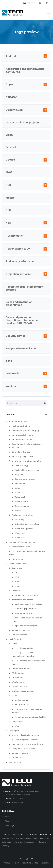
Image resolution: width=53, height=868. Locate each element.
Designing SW (14, 762)
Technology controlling (21, 515)
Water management (22, 529)
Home (8, 817)
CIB (15, 573)
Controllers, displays (20, 452)
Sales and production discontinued (19, 303)
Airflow (17, 511)
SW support (13, 731)
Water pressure (20, 502)
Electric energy (20, 465)
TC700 (13, 696)
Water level (19, 497)
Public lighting (17, 559)
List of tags (10, 826)
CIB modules (16, 678)
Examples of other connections (21, 542)
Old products (16, 722)
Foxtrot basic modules (20, 669)
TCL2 (16, 577)
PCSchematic (14, 236)
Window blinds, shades (21, 439)
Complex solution (18, 635)
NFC (8, 210)
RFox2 (16, 586)
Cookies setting (24, 863)
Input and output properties (26, 626)
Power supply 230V (18, 249)
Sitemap (9, 821)
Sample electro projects (21, 630)
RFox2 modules (17, 682)
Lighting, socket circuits (21, 435)
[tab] (26, 415)
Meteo (16, 488)
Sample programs (18, 753)
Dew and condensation (24, 479)
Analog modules (21, 700)
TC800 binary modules (23, 648)
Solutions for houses (17, 421)
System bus (15, 568)
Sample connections (17, 564)
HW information (15, 639)
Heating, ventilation (19, 426)
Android (11, 56)
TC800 (13, 644)
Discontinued (14, 110)
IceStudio (45, 863)
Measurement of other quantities (25, 461)
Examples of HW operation (22, 749)
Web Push (12, 373)
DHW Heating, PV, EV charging (24, 430)
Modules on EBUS (18, 687)
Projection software (18, 274)
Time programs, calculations (26, 740)
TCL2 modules (17, 673)
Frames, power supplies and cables (29, 717)
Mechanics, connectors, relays (27, 604)
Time (9, 361)
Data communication (20, 547)
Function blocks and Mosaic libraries (27, 744)
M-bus (16, 492)
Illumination (19, 483)
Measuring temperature (21, 456)
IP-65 (9, 172)
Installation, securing (23, 613)
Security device (16, 336)
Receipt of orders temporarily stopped (24, 288)
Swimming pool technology (26, 524)
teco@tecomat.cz (18, 803)
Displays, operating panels (22, 691)
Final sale (11, 147)
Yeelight (11, 386)
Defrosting (18, 520)
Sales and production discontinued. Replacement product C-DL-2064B (23, 320)
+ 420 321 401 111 (19, 799)
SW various (15, 758)
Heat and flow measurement (26, 470)
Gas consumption (21, 506)
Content (10, 414)
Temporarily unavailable (21, 349)
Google (10, 160)
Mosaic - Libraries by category (24, 735)
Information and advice (21, 600)
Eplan (9, 135)
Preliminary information (21, 261)
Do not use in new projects (23, 123)
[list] (7, 421)
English (29, 3)
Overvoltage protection (24, 609)
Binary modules (20, 705)
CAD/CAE (11, 97)
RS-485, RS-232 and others (25, 595)
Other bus (15, 591)
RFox (15, 582)
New (8, 223)
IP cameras (18, 538)
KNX (8, 185)
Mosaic (10, 198)
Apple (9, 84)
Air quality (18, 474)
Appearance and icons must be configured (25, 70)
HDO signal (18, 533)
